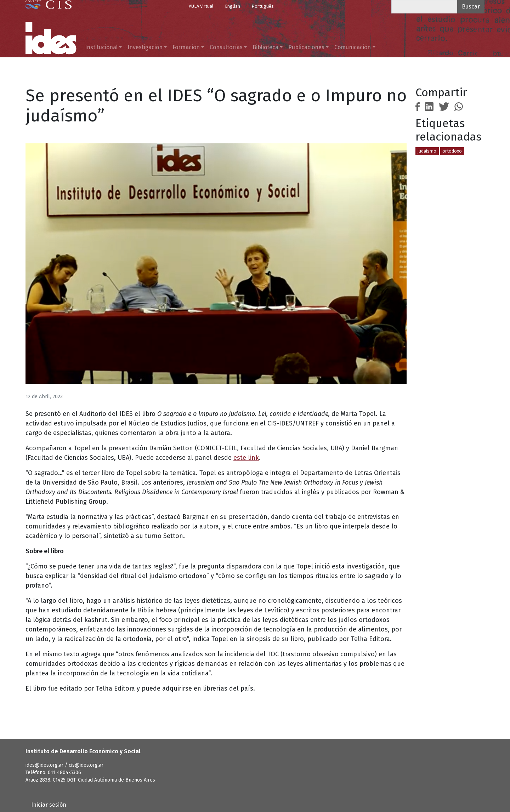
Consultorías (226, 47)
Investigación (145, 47)
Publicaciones (306, 47)
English (233, 6)
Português (263, 6)
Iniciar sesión (49, 805)
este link (246, 458)
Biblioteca (265, 47)
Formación (186, 47)
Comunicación (353, 47)
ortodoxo (452, 151)
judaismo (427, 151)
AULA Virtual (201, 6)
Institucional (101, 47)
